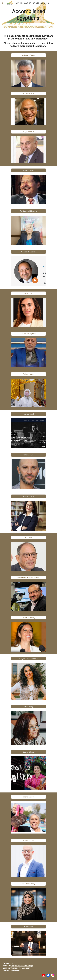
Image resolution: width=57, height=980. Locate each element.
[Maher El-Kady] (28, 840)
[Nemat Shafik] (28, 496)
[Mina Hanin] (28, 927)
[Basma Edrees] (28, 752)
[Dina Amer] (28, 293)
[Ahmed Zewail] (28, 170)
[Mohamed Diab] (28, 455)
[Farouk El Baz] (28, 94)
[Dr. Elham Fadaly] (28, 884)
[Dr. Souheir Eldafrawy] (28, 211)
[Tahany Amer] (28, 374)
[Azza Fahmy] (28, 707)
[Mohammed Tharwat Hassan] (28, 577)
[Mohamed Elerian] (28, 55)
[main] (28, 16)
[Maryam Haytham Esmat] (28, 659)
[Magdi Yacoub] (28, 132)
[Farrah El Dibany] (28, 618)
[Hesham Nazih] (28, 414)
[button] (3, 3)
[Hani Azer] (28, 538)
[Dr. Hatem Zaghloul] (28, 334)
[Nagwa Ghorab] (28, 797)
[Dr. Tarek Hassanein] (28, 252)
